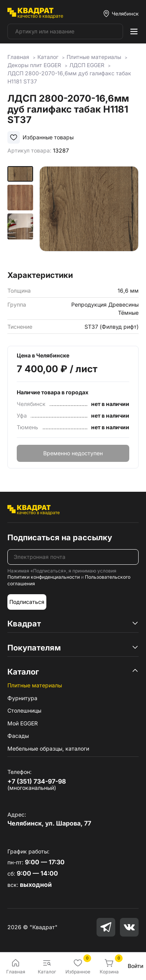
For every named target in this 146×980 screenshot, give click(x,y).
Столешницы (24, 710)
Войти (135, 966)
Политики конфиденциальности (44, 577)
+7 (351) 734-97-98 (37, 781)
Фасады (18, 736)
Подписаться (27, 602)
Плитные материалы (35, 685)
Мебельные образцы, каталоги (48, 748)
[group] (89, 216)
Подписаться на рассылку (60, 538)
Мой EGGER (23, 723)
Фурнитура (22, 698)
